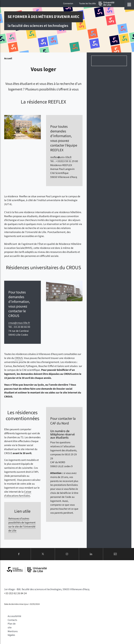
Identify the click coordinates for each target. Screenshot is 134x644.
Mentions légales (13, 633)
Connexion (68, 3)
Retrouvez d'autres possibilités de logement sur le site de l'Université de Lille (22, 524)
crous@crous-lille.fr (19, 323)
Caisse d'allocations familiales (18, 494)
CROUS (19, 358)
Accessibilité (14, 616)
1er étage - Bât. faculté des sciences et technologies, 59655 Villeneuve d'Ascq (47, 589)
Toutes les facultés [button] (87, 3)
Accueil (8, 58)
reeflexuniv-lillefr (61, 157)
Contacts (12, 620)
